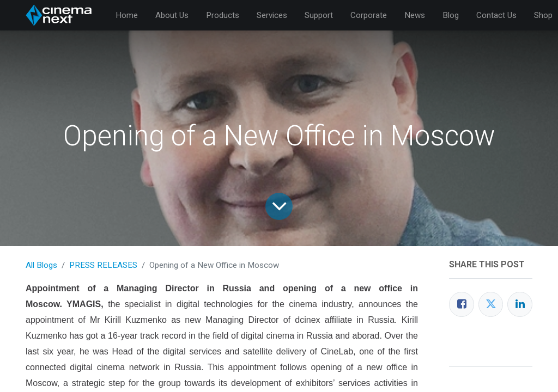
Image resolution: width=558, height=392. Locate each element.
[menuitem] (127, 16)
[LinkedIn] (520, 304)
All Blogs (41, 265)
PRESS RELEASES (103, 265)
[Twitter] (491, 304)
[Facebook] (462, 304)
